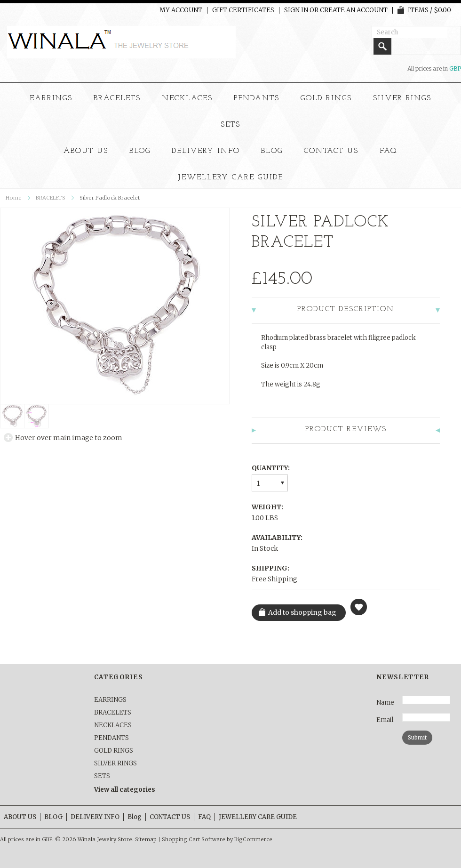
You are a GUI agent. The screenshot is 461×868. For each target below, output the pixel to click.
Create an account (354, 10)
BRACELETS (117, 98)
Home (14, 198)
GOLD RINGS (326, 98)
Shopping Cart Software (194, 839)
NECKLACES (187, 98)
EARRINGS (51, 98)
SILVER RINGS (402, 98)
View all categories (125, 790)
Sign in (296, 10)
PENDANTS (257, 98)
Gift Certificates (243, 10)
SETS (230, 125)
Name (385, 703)
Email (385, 720)
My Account (181, 10)
